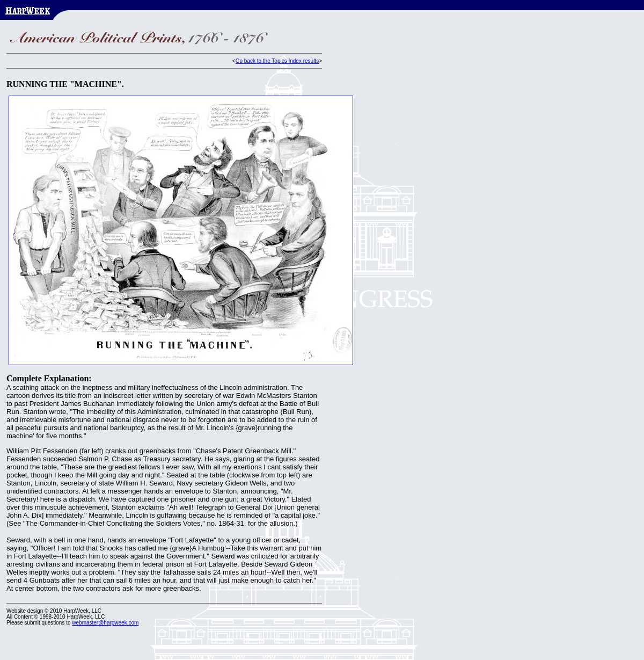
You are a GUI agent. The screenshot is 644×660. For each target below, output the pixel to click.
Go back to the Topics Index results (277, 61)
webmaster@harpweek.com (105, 623)
